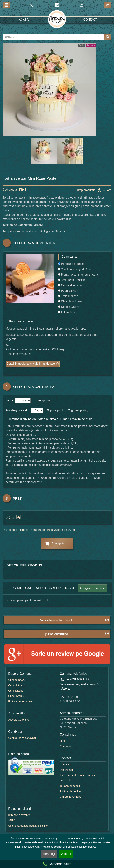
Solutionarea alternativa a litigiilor (28, 826)
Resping (49, 854)
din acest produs (41, 401)
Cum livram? (16, 691)
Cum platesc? (17, 685)
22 (48, 410)
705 (10, 517)
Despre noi (66, 770)
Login (63, 741)
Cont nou (65, 746)
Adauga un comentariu (93, 588)
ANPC (12, 820)
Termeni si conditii (70, 786)
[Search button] (108, 37)
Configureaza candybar (22, 738)
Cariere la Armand (71, 797)
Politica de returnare (20, 701)
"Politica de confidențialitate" (81, 847)
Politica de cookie (70, 791)
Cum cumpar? (17, 680)
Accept (66, 854)
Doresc (10, 401)
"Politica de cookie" (51, 847)
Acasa (24, 20)
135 (68, 410)
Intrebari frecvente (19, 815)
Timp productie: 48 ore (94, 190)
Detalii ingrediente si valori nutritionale (31, 364)
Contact (90, 20)
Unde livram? (16, 696)
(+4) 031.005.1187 (75, 679)
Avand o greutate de (17, 410)
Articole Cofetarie (19, 720)
